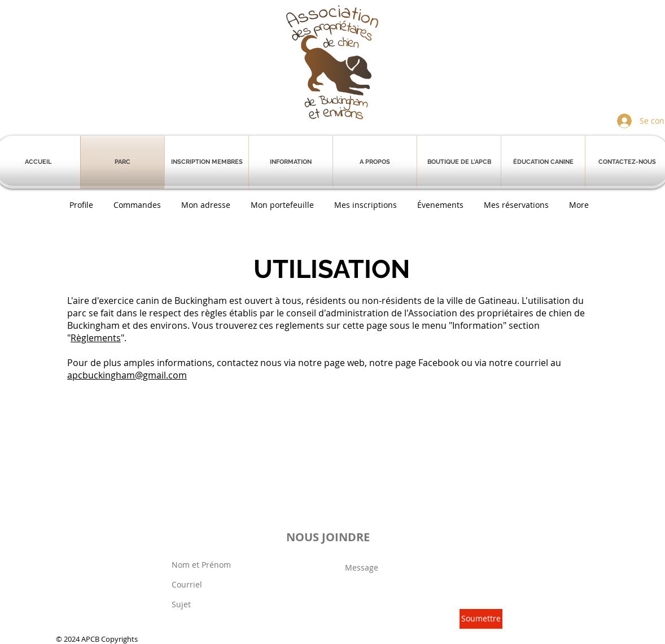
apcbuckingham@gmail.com (127, 375)
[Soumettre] (481, 619)
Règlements (96, 338)
